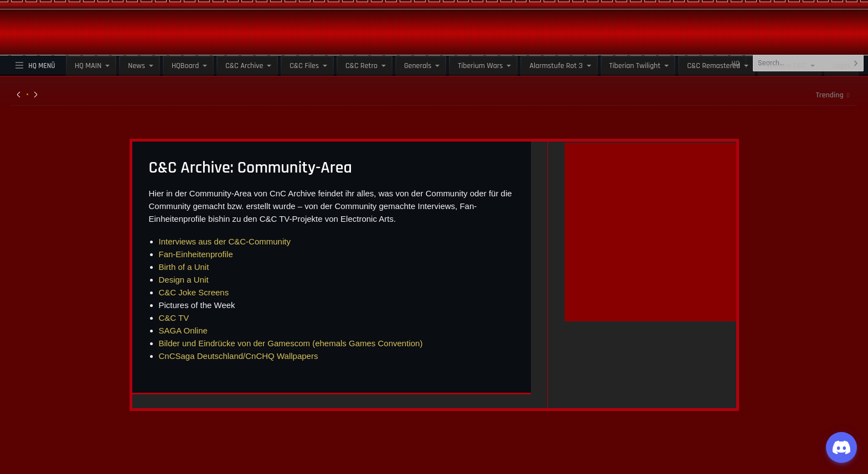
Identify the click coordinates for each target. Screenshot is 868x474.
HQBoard (185, 66)
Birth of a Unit (184, 267)
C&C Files (304, 66)
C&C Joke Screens (194, 292)
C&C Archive (244, 66)
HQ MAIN (88, 66)
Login (842, 66)
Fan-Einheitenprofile (196, 254)
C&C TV (174, 318)
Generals (418, 66)
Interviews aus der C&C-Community (225, 241)
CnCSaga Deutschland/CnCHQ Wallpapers (239, 356)
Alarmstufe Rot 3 (556, 66)
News (136, 66)
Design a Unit (184, 280)
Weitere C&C (786, 66)
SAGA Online (183, 330)
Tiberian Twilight (635, 66)
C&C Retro (361, 66)
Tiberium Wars (480, 66)
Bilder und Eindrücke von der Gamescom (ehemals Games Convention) (291, 343)
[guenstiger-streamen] (650, 309)
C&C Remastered (714, 66)
